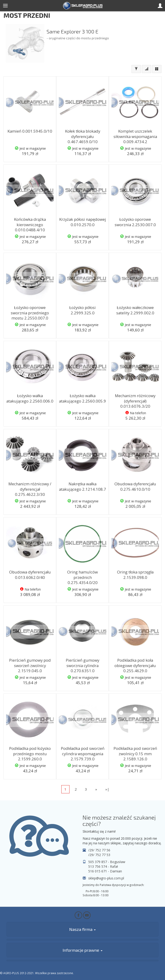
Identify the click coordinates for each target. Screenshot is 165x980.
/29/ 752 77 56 (99, 850)
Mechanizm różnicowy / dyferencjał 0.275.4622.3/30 (30, 489)
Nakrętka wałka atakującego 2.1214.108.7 (82, 486)
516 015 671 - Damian (105, 871)
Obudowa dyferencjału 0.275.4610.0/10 (135, 486)
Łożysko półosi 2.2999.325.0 (82, 310)
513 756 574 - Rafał (103, 866)
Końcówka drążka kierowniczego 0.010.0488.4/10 (30, 225)
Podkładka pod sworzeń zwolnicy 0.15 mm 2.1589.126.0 (135, 754)
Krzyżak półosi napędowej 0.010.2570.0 (83, 222)
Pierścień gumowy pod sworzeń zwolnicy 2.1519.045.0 (30, 665)
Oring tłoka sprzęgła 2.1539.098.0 (135, 575)
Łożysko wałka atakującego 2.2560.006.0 (30, 398)
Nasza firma (82, 929)
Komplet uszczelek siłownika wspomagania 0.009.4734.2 (135, 136)
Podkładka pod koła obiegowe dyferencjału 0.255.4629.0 (135, 665)
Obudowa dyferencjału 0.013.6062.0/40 (30, 575)
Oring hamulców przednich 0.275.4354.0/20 (82, 577)
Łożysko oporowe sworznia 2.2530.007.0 (135, 222)
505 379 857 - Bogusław (107, 862)
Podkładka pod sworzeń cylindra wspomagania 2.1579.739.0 (83, 754)
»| (107, 789)
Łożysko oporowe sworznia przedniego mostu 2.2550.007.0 (30, 313)
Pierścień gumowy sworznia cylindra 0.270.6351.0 (82, 665)
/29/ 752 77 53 (99, 855)
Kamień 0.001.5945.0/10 (30, 131)
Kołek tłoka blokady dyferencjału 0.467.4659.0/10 (83, 136)
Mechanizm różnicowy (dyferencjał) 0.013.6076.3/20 (135, 401)
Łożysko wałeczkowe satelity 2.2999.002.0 (135, 310)
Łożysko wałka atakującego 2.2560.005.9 (82, 398)
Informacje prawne (82, 950)
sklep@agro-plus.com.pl (106, 878)
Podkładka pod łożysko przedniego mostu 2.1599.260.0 (30, 754)
